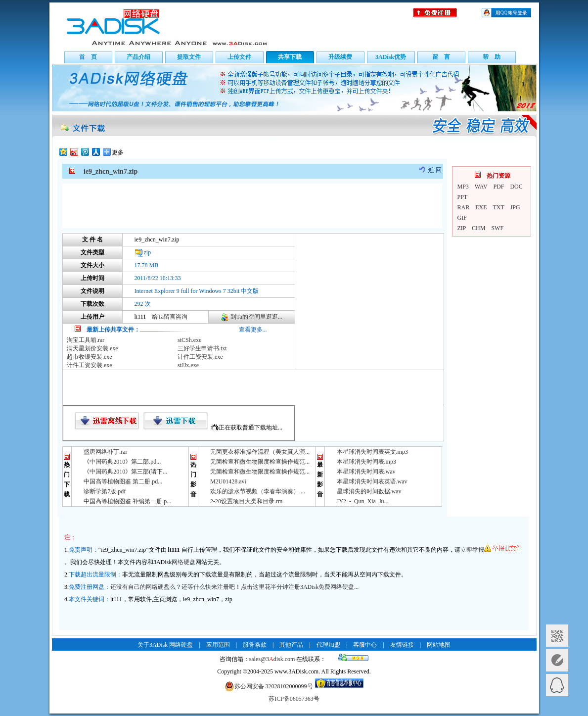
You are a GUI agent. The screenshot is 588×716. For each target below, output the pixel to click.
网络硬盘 (183, 562)
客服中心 (365, 645)
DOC (516, 187)
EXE (481, 207)
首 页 (88, 57)
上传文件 (239, 57)
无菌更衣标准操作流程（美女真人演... (260, 452)
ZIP (462, 228)
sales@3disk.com (272, 659)
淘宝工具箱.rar (86, 340)
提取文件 (189, 57)
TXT (499, 207)
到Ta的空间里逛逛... (256, 317)
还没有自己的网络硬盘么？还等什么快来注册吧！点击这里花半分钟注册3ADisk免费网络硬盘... (234, 587)
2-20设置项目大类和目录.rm (246, 501)
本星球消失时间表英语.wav (372, 481)
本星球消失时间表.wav (366, 472)
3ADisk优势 (391, 57)
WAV (481, 187)
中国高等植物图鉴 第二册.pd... (123, 481)
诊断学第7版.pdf (105, 491)
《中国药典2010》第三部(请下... (125, 472)
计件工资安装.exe (200, 357)
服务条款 (255, 645)
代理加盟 (328, 645)
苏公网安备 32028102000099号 (269, 686)
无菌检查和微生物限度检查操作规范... (260, 462)
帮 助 (492, 57)
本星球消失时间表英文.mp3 (372, 452)
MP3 (463, 187)
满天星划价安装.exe (92, 348)
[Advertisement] (252, 206)
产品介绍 (138, 57)
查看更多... (253, 330)
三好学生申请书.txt (202, 348)
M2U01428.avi (228, 481)
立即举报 (491, 550)
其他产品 (291, 645)
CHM (478, 228)
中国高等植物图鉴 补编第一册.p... (127, 501)
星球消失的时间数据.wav (369, 491)
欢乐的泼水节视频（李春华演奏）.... (258, 491)
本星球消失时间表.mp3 (366, 462)
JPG (515, 207)
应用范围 (218, 645)
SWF (497, 228)
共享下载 (290, 57)
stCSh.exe (189, 340)
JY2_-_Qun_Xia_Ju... (363, 501)
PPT (463, 197)
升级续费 (340, 57)
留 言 (441, 57)
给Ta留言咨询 (170, 317)
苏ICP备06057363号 (294, 699)
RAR (464, 207)
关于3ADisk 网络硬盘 (165, 645)
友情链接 (402, 645)
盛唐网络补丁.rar (105, 452)
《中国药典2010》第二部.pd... (122, 462)
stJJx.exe (188, 365)
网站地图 (439, 645)
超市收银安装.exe (90, 357)
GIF (462, 218)
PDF (498, 187)
